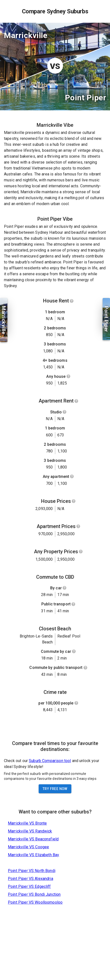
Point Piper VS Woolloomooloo (35, 902)
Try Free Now (55, 789)
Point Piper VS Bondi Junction (34, 894)
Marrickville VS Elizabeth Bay (33, 855)
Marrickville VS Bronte (27, 823)
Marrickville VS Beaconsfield (33, 839)
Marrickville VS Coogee (28, 847)
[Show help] (72, 301)
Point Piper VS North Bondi (32, 871)
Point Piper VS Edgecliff (29, 886)
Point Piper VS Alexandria (31, 879)
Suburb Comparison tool (50, 761)
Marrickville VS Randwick (30, 831)
